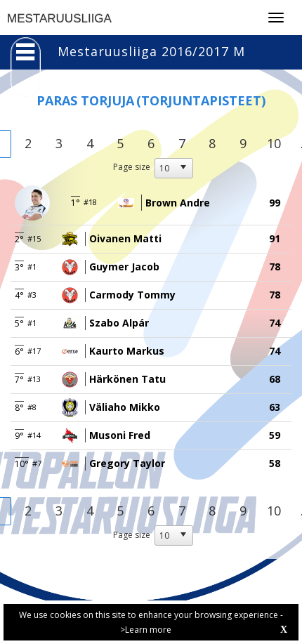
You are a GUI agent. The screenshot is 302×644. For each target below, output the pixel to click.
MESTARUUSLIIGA (59, 19)
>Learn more (146, 630)
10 (274, 143)
